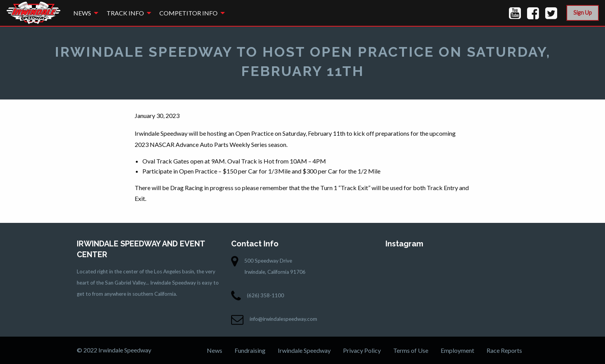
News (82, 13)
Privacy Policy (362, 350)
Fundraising (250, 350)
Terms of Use (411, 350)
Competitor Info (188, 13)
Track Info (125, 13)
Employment (457, 350)
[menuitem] (84, 13)
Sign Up (583, 13)
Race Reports (504, 350)
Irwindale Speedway (304, 350)
